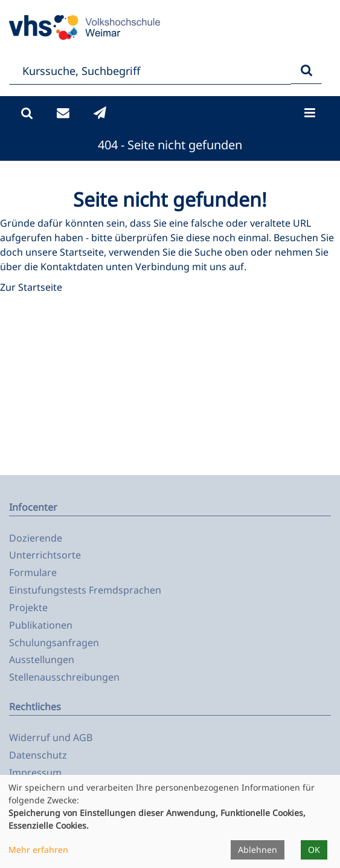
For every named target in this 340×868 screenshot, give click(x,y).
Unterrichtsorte (45, 555)
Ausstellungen (42, 659)
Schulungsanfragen (54, 643)
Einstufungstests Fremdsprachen (85, 590)
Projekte (28, 607)
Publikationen (41, 625)
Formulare (33, 572)
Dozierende (36, 538)
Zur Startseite (31, 287)
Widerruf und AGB (51, 737)
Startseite (82, 252)
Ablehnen (258, 850)
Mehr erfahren (38, 850)
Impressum (35, 772)
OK (314, 850)
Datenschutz (38, 755)
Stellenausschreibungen (64, 677)
